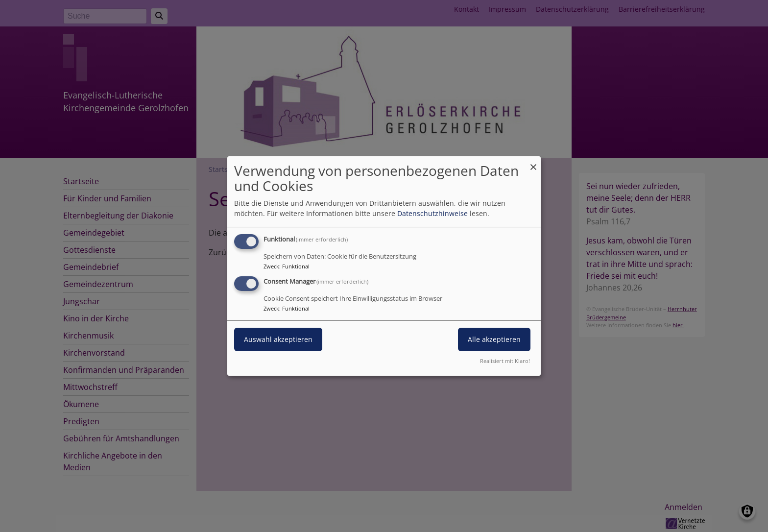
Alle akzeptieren (494, 339)
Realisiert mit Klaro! (505, 361)
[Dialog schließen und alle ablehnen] (533, 162)
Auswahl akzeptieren (278, 339)
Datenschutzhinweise (432, 213)
